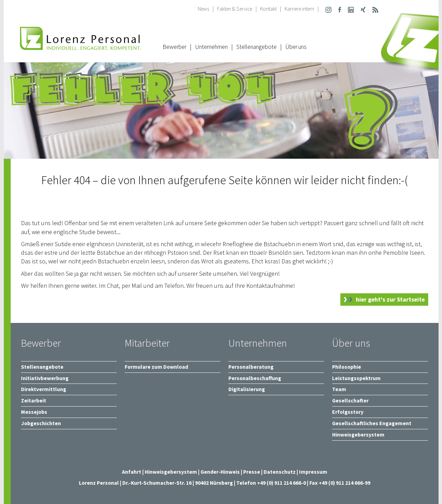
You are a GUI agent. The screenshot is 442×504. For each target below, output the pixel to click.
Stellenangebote (256, 47)
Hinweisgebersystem (171, 472)
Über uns (296, 47)
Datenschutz (280, 472)
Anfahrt (132, 472)
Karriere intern (299, 9)
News (203, 9)
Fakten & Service (235, 9)
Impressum (313, 472)
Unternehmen (211, 47)
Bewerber (174, 47)
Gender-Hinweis (220, 472)
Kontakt (268, 9)
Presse (252, 472)
